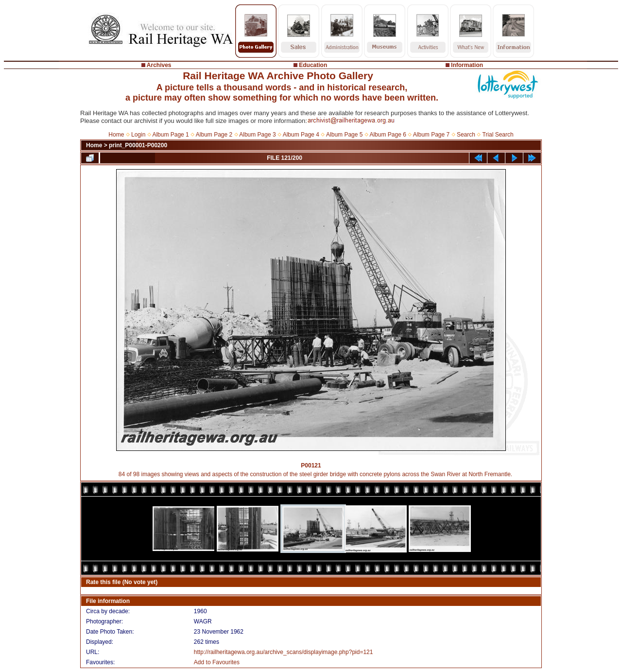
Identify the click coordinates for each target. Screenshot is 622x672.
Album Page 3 (257, 135)
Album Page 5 (344, 135)
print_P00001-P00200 (138, 145)
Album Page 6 (388, 135)
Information (467, 65)
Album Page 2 (214, 135)
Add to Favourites (217, 662)
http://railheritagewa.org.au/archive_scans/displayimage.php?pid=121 (284, 652)
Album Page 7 (431, 135)
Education (313, 65)
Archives (159, 65)
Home (116, 135)
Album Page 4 (301, 135)
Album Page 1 (170, 135)
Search (466, 135)
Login (138, 135)
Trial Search (498, 135)
